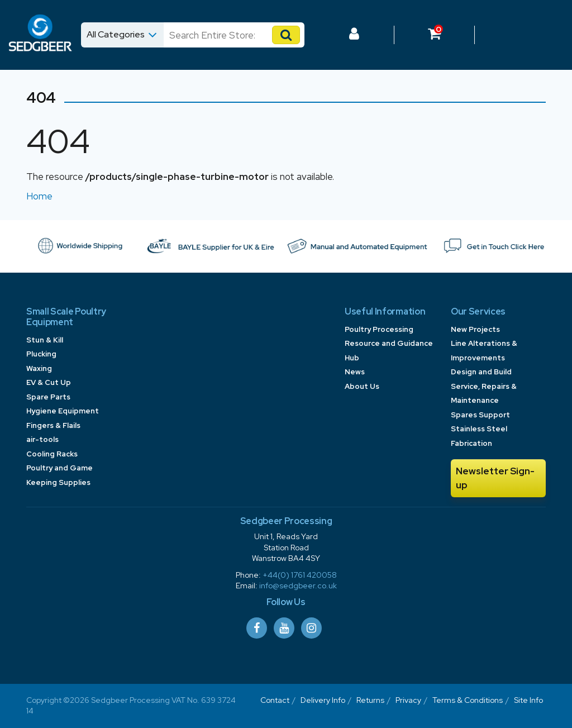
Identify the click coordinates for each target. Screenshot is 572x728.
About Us (362, 386)
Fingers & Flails (53, 425)
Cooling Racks (52, 454)
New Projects (475, 329)
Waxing (39, 368)
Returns (370, 700)
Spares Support (480, 415)
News (355, 372)
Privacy (408, 700)
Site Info (528, 700)
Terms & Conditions (468, 700)
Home (39, 196)
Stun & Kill (45, 340)
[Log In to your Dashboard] (354, 35)
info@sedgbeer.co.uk (298, 586)
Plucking (41, 354)
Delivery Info (323, 700)
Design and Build (481, 372)
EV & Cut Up (49, 382)
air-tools (42, 439)
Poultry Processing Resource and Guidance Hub (389, 344)
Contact (275, 700)
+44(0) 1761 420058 (300, 575)
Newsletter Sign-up (495, 478)
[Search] (224, 35)
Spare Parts (48, 397)
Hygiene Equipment (63, 411)
